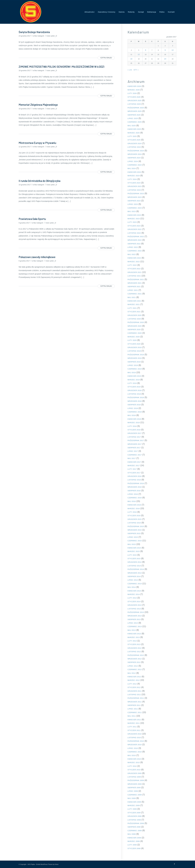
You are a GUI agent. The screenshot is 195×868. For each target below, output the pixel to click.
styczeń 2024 (134, 183)
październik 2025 (136, 108)
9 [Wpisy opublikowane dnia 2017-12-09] (165, 50)
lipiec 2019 (133, 365)
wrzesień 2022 (135, 240)
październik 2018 (136, 397)
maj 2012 (132, 673)
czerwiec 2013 (135, 627)
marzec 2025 (134, 133)
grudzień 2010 (135, 734)
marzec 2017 (134, 466)
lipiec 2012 (133, 666)
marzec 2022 (134, 262)
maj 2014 (132, 587)
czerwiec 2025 (135, 122)
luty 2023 (132, 222)
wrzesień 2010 (135, 745)
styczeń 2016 (134, 516)
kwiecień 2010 (134, 759)
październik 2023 (136, 194)
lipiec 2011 (133, 709)
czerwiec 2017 (135, 455)
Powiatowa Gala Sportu (32, 219)
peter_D (54, 36)
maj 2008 (132, 834)
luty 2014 (132, 598)
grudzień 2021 (135, 272)
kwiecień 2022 (134, 258)
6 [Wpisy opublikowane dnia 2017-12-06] (146, 50)
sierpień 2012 (134, 662)
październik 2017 (136, 440)
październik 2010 (136, 741)
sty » (136, 70)
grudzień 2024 (135, 144)
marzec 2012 (134, 680)
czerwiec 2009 (135, 795)
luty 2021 (132, 308)
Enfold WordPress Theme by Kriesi (47, 864)
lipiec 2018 (133, 408)
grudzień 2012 (135, 648)
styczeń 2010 (134, 770)
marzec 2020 (134, 337)
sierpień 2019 (134, 362)
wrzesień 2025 (135, 111)
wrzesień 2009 (135, 784)
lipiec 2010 (133, 748)
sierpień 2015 (134, 533)
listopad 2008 (134, 820)
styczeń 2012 (134, 687)
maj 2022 (132, 254)
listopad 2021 (134, 276)
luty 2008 (132, 845)
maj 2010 (132, 755)
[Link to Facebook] (174, 864)
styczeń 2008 (134, 848)
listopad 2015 (134, 523)
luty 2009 (132, 809)
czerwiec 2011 (135, 712)
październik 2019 (136, 355)
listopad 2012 (134, 652)
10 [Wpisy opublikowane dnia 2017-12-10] (173, 50)
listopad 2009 (134, 777)
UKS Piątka (31, 864)
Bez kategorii (39, 36)
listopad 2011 (134, 695)
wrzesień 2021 (135, 283)
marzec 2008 (134, 841)
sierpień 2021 (134, 287)
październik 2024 (136, 151)
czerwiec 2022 (135, 251)
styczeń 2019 (134, 387)
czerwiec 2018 (135, 412)
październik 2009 (136, 780)
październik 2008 (136, 823)
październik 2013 (136, 612)
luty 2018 (132, 426)
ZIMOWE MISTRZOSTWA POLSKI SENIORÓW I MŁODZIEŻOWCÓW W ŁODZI (62, 67)
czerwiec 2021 (135, 294)
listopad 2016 (134, 480)
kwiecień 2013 (134, 634)
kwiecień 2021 (134, 301)
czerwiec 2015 (135, 541)
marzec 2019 (134, 380)
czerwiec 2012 (135, 669)
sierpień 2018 (134, 405)
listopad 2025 (134, 104)
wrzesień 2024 (135, 154)
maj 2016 (132, 501)
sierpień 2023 (134, 201)
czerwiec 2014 (135, 584)
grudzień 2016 (135, 476)
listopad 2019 (134, 351)
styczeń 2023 (134, 226)
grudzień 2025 (135, 101)
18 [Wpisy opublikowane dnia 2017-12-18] (131, 59)
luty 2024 (132, 179)
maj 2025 (132, 126)
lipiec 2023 (133, 204)
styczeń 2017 (134, 473)
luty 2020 (132, 340)
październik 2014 (136, 569)
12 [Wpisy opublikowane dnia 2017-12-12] (139, 54)
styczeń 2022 (134, 269)
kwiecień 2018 (134, 419)
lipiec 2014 (133, 580)
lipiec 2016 (133, 494)
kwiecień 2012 (134, 677)
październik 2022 (136, 237)
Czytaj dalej (106, 58)
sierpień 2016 (134, 491)
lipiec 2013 (133, 623)
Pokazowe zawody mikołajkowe (37, 257)
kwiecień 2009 (134, 802)
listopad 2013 (134, 609)
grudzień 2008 (135, 816)
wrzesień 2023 (135, 197)
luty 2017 (132, 469)
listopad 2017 (134, 437)
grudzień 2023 (135, 186)
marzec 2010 (134, 763)
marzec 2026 (134, 90)
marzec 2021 (134, 304)
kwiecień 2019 (134, 376)
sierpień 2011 (134, 705)
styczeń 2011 (134, 730)
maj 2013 (132, 630)
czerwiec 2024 (135, 165)
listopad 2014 (134, 566)
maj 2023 (132, 211)
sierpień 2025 (134, 115)
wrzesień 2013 (135, 616)
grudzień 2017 (135, 433)
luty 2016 (132, 512)
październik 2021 (136, 280)
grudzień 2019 (135, 347)
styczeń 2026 (134, 97)
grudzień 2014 (135, 562)
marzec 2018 (134, 423)
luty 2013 (132, 641)
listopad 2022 (134, 233)
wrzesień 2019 (135, 358)
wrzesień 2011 (135, 702)
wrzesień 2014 (135, 573)
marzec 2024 (134, 176)
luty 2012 (132, 684)
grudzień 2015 (135, 519)
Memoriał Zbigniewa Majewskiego (38, 105)
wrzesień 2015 (135, 530)
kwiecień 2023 (134, 215)
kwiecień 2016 (134, 505)
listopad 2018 (134, 394)
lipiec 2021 (133, 290)
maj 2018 (132, 415)
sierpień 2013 (134, 619)
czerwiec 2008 (135, 831)
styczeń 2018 (134, 430)
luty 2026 (132, 93)
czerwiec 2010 (135, 752)
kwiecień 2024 (134, 172)
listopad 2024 (134, 147)
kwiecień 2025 (134, 129)
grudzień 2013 (135, 605)
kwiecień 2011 (134, 720)
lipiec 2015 (133, 537)
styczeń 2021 (134, 312)
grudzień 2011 (135, 691)
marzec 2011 (134, 723)
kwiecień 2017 (134, 462)
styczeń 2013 (134, 644)
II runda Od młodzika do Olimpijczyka (39, 181)
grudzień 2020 (135, 315)
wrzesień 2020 (135, 326)
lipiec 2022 (133, 247)
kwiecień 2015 (134, 548)
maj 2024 (132, 168)
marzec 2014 (134, 594)
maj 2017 (132, 458)
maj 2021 (132, 297)
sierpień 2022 (134, 244)
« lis (130, 70)
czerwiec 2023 (135, 208)
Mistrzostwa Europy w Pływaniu (37, 143)
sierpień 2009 (134, 788)
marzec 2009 (134, 805)
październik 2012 (136, 655)
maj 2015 (132, 544)
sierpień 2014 (134, 576)
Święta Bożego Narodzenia (34, 32)
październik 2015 (136, 526)
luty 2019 (132, 383)
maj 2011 (132, 716)
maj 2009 (132, 798)
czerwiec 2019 (135, 369)
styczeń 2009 (134, 813)
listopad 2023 (134, 190)
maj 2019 (132, 373)
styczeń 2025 (134, 140)
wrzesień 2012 (135, 659)
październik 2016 (136, 483)
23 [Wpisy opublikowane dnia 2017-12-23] (165, 59)
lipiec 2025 (133, 118)
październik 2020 (136, 322)
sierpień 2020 (134, 330)
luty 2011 (132, 727)
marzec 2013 (134, 637)
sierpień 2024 (134, 158)
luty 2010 (132, 766)
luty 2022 (132, 265)
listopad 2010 (134, 738)
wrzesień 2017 (135, 444)
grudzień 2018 (135, 390)
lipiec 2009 (133, 791)
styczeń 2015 (134, 559)
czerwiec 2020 (135, 333)
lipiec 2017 (133, 451)
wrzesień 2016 (135, 487)
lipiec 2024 (133, 161)
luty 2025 (132, 136)
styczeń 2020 (134, 344)
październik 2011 (136, 698)
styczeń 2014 (134, 602)
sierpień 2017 (134, 448)
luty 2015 (132, 555)
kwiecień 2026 (134, 86)
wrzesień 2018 (135, 401)
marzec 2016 (134, 509)
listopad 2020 (134, 319)
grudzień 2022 (135, 229)
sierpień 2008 (134, 827)
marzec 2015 (134, 551)
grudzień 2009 (135, 773)
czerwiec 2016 (135, 498)
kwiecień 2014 (134, 591)
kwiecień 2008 (134, 838)
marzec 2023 (134, 219)
